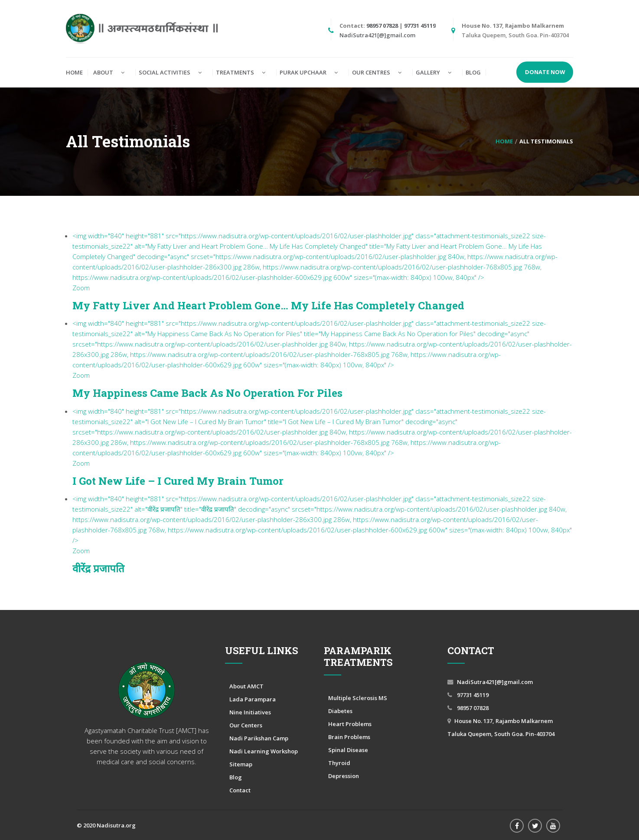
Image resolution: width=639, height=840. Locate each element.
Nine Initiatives (250, 712)
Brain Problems (349, 737)
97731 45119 (420, 26)
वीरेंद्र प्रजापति (98, 568)
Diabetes (340, 711)
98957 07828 (382, 26)
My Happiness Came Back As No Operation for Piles (207, 393)
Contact (240, 790)
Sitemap (241, 764)
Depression (344, 776)
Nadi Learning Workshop (264, 751)
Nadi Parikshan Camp (259, 738)
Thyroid (339, 763)
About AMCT (246, 686)
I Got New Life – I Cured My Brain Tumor (178, 481)
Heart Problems (350, 724)
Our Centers (246, 725)
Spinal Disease (348, 750)
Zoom (81, 288)
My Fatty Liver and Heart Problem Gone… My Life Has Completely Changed (268, 305)
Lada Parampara (253, 699)
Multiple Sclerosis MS (358, 698)
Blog (236, 777)
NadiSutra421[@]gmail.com (377, 35)
